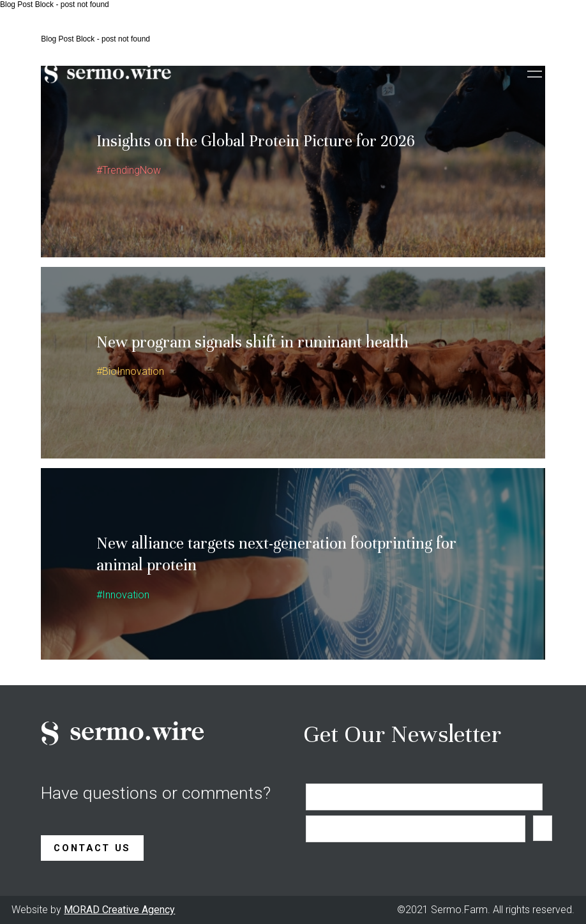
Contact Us (92, 848)
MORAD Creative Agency (119, 910)
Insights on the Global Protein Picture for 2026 (256, 141)
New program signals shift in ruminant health (252, 342)
